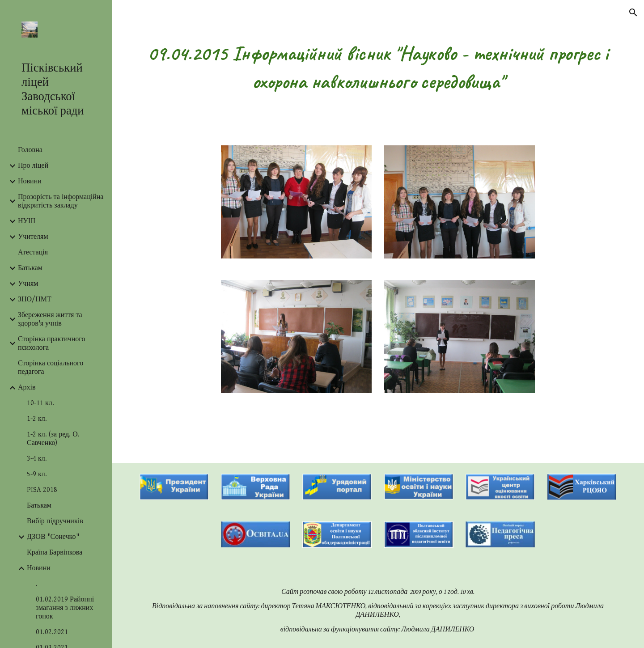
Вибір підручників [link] (55, 521)
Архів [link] (27, 388)
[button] (633, 13)
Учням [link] (28, 284)
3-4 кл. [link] (37, 459)
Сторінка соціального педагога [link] (51, 368)
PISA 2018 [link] (42, 490)
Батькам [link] (30, 268)
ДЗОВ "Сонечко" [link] (53, 537)
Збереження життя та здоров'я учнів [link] (50, 319)
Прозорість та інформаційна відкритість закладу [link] (61, 201)
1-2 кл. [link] (37, 419)
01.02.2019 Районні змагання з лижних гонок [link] (65, 608)
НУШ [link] (27, 221)
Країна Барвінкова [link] (55, 553)
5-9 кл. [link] (37, 474)
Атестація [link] (33, 252)
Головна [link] (30, 150)
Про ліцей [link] (33, 166)
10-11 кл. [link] (40, 403)
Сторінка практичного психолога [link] (51, 343)
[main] (378, 67)
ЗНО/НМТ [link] (35, 299)
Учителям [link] (33, 237)
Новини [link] (30, 181)
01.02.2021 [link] (52, 632)
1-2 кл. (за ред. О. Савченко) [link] (53, 439)
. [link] (37, 584)
